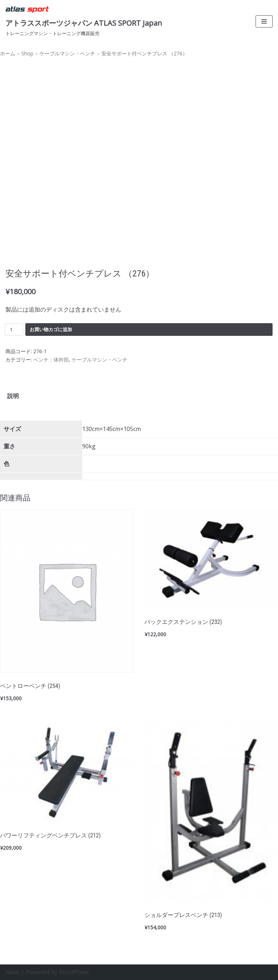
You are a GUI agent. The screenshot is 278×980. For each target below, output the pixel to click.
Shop (27, 53)
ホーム (8, 53)
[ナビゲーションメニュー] (264, 21)
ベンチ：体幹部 (51, 360)
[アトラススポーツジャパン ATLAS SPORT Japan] (84, 21)
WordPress (74, 972)
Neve (12, 972)
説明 (13, 396)
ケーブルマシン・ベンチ (67, 53)
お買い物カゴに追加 (51, 329)
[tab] (13, 396)
